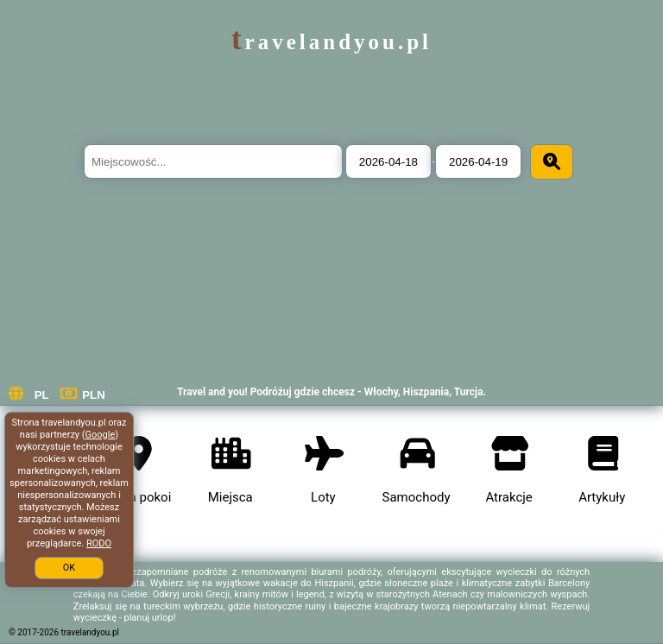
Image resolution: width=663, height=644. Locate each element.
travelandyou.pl (331, 42)
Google (101, 435)
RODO (99, 543)
